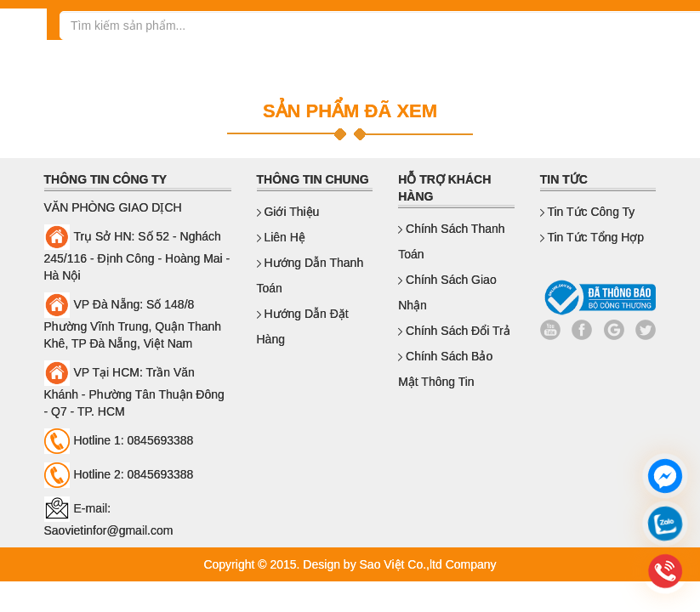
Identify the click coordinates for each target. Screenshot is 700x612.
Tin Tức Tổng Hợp (592, 237)
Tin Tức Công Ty (588, 212)
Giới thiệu (288, 212)
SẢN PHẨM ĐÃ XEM (350, 111)
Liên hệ (281, 237)
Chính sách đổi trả (454, 331)
